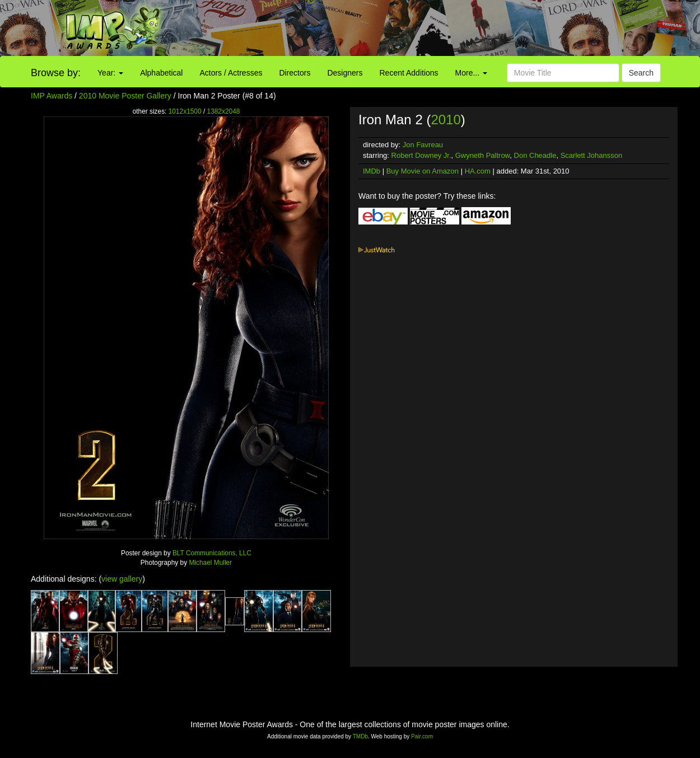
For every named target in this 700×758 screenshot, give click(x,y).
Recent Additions (409, 73)
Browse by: (56, 73)
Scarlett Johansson (592, 155)
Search (641, 73)
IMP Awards (52, 96)
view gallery (122, 579)
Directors (295, 73)
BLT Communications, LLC (212, 553)
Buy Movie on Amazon (423, 171)
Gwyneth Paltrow (483, 155)
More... (471, 73)
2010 (445, 120)
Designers (345, 73)
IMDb (372, 171)
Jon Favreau (423, 145)
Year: (110, 73)
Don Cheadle (535, 155)
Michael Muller (210, 563)
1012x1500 (185, 111)
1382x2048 (224, 111)
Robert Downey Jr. (421, 155)
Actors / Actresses (231, 73)
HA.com (478, 171)
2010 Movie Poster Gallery (125, 96)
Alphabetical (161, 73)
